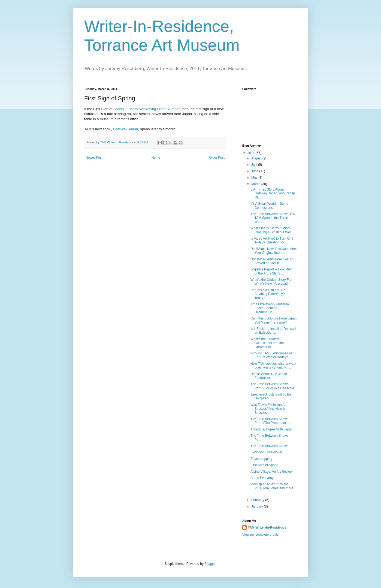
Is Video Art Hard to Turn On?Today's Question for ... (272, 240)
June (255, 171)
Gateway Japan (126, 129)
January (258, 506)
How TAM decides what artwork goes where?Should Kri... (273, 366)
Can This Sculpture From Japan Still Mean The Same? (273, 320)
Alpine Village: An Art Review (271, 472)
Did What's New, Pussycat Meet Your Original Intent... (274, 251)
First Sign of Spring (264, 465)
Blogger (210, 564)
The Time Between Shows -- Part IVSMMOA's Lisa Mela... (274, 386)
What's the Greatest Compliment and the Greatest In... (267, 343)
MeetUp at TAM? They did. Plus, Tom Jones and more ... (272, 488)
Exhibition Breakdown (266, 452)
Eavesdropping (261, 459)
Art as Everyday (262, 478)
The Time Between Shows (269, 446)
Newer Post (94, 158)
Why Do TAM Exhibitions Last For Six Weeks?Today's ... (272, 355)
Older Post (217, 158)
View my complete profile (260, 535)
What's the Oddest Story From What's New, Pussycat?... (272, 282)
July (255, 165)
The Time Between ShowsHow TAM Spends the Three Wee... (273, 218)
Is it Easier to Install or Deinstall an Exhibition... (273, 331)
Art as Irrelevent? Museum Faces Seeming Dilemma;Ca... (270, 308)
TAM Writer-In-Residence (267, 527)
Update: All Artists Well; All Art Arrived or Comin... (272, 261)
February (258, 500)
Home (156, 158)
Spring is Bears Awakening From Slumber (146, 109)
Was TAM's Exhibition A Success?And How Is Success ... (268, 409)
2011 (252, 153)
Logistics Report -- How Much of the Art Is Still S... (272, 271)
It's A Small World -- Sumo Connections (269, 206)
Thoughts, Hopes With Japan (272, 429)
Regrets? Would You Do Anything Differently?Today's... (268, 294)
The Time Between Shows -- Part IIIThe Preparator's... (271, 421)
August (257, 158)
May (255, 177)
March (256, 184)
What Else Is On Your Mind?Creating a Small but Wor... (272, 230)
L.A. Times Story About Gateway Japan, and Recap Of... (273, 193)
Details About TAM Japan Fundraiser (269, 376)
